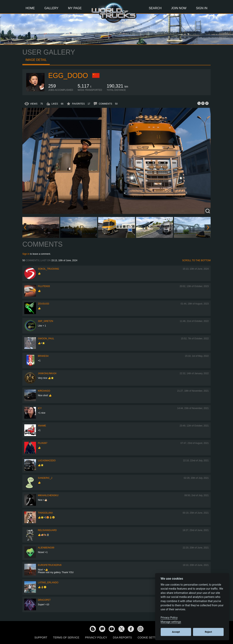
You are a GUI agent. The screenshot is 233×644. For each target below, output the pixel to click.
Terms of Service (66, 637)
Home (30, 8)
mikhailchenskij (48, 495)
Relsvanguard (47, 530)
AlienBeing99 (46, 548)
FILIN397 (43, 443)
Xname (42, 426)
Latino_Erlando (48, 583)
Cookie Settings (150, 637)
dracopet (44, 600)
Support (41, 637)
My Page (75, 8)
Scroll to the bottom (196, 260)
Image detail (36, 60)
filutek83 (44, 286)
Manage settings (171, 622)
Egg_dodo (68, 76)
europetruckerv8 (50, 565)
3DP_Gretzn (45, 321)
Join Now (179, 8)
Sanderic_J (45, 478)
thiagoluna (45, 513)
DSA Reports (122, 637)
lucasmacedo (47, 461)
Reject (208, 632)
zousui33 (44, 304)
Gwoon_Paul (46, 339)
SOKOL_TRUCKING (48, 269)
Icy (40, 408)
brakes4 (43, 356)
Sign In (202, 8)
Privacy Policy (96, 637)
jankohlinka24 (47, 373)
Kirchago (44, 391)
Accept (176, 632)
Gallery (51, 8)
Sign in (26, 254)
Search (155, 8)
